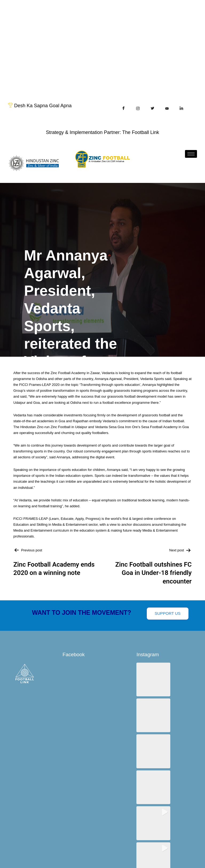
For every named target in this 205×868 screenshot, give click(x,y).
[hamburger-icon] (191, 154)
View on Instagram (171, 777)
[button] (153, 679)
